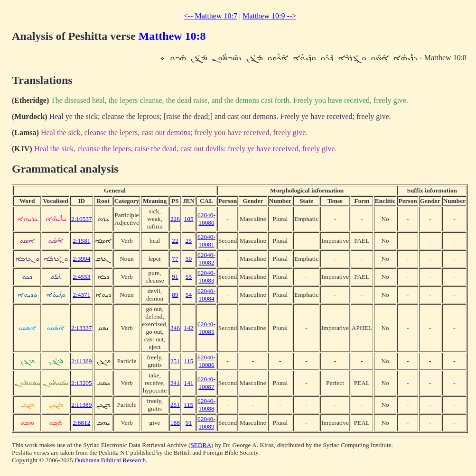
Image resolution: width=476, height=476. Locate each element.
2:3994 (81, 259)
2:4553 (81, 277)
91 (175, 277)
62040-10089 (206, 423)
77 (175, 259)
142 (189, 328)
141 (189, 383)
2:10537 (82, 219)
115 (189, 361)
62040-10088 (206, 405)
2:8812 (81, 423)
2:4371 (81, 295)
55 (189, 277)
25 (189, 241)
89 (175, 295)
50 (189, 259)
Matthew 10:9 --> (269, 16)
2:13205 (82, 383)
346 (175, 328)
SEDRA (201, 445)
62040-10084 (206, 295)
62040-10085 (206, 328)
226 (175, 219)
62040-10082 (206, 259)
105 (189, 219)
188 (175, 423)
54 (189, 295)
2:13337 (82, 328)
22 (175, 241)
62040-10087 (206, 383)
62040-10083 (206, 277)
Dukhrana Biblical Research (110, 460)
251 (175, 361)
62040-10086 (206, 361)
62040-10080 (206, 219)
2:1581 (81, 241)
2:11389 (81, 361)
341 (175, 383)
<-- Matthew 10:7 (210, 16)
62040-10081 (206, 241)
